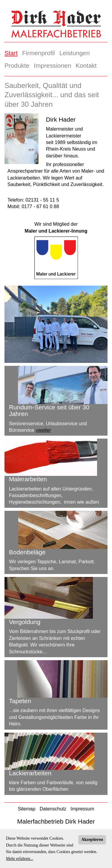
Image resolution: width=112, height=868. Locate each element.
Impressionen (52, 65)
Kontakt (86, 65)
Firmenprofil (39, 53)
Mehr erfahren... (20, 859)
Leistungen (75, 53)
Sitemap (27, 809)
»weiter (43, 430)
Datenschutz (53, 809)
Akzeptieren (92, 840)
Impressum (82, 809)
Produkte (17, 65)
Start (11, 53)
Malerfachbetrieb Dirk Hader (56, 821)
